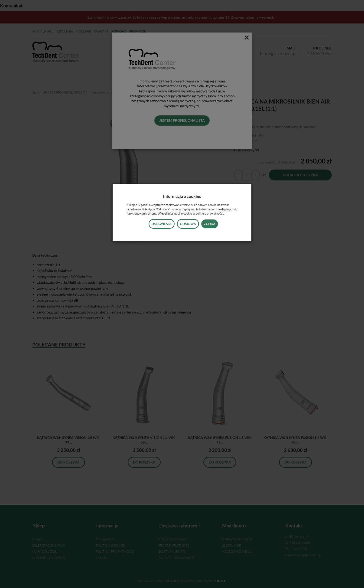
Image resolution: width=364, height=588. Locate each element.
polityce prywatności (209, 213)
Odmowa (188, 224)
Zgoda (210, 224)
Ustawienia (162, 224)
